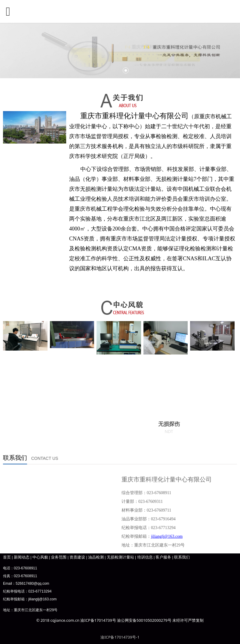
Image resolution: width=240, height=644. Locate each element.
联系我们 (182, 557)
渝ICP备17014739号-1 (120, 637)
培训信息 (145, 557)
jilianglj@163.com (42, 599)
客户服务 (163, 557)
